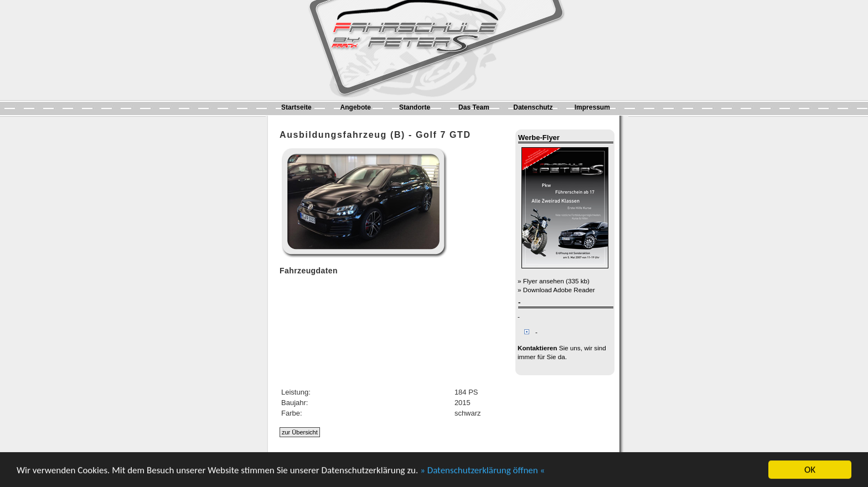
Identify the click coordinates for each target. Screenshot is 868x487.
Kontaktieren (537, 348)
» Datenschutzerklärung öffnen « (482, 471)
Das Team (474, 107)
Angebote (356, 107)
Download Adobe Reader (559, 290)
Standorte (415, 107)
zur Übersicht (300, 432)
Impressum (592, 107)
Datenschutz (533, 107)
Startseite (296, 107)
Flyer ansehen (544, 281)
